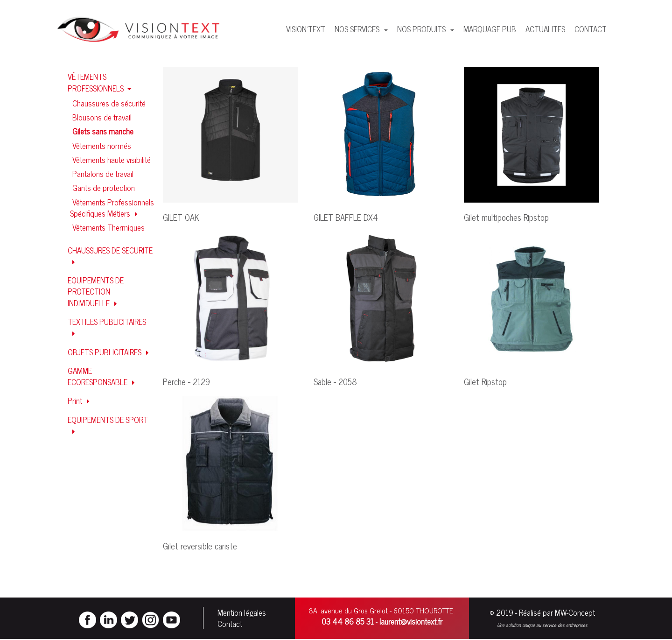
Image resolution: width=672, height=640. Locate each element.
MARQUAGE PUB (490, 29)
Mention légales (242, 613)
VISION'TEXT (306, 29)
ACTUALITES (545, 29)
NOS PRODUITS (422, 29)
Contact (230, 624)
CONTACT (591, 29)
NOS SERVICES (358, 29)
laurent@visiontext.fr (411, 622)
